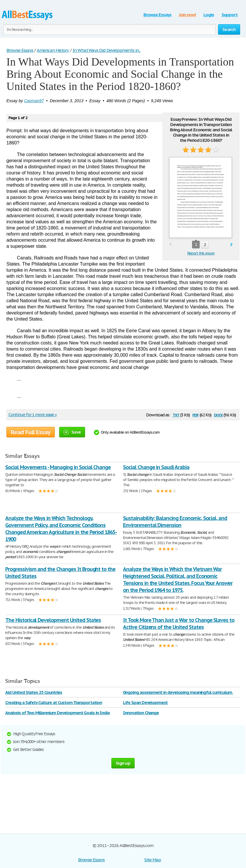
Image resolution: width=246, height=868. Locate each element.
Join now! (188, 15)
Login (209, 15)
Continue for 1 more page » (32, 415)
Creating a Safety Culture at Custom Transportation (54, 702)
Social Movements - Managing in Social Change (58, 467)
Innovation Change (141, 713)
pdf (196, 414)
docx (218, 414)
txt (176, 414)
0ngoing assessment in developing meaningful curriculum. (178, 692)
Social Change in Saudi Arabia (156, 467)
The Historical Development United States (53, 620)
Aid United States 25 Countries (34, 692)
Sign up (123, 763)
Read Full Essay (31, 432)
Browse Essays (157, 15)
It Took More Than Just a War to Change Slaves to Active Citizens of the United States (179, 624)
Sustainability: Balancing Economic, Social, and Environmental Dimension (175, 522)
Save (72, 432)
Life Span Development (145, 702)
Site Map (153, 860)
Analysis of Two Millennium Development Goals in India (57, 713)
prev (170, 245)
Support (230, 15)
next (232, 245)
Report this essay (201, 253)
